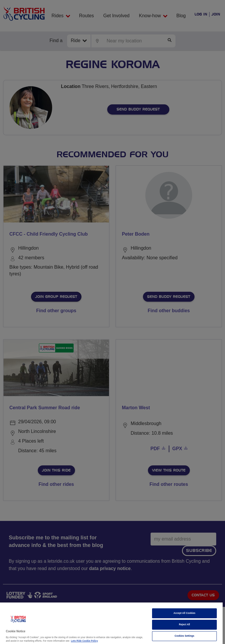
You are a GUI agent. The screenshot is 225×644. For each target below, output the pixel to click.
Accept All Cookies (184, 613)
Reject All (185, 625)
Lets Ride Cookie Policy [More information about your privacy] (84, 641)
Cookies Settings (184, 636)
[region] (111, 623)
